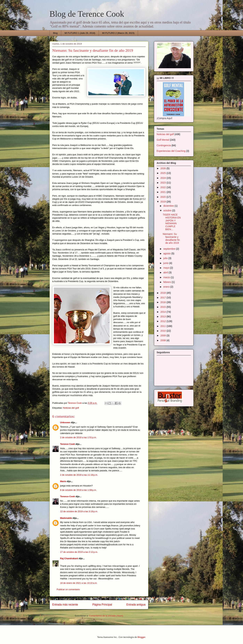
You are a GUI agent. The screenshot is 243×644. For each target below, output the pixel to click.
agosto (167, 253)
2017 (163, 298)
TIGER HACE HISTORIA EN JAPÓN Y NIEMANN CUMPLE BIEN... (172, 222)
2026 (163, 168)
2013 (163, 317)
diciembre (169, 206)
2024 (163, 178)
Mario (63, 481)
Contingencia (164, 145)
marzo (167, 277)
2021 (163, 192)
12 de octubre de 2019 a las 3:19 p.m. (79, 511)
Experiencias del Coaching (171, 151)
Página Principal (102, 605)
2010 (163, 331)
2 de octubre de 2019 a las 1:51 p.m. (78, 437)
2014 (163, 312)
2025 (163, 173)
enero (167, 287)
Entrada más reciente (65, 605)
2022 (163, 187)
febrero (168, 282)
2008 (163, 340)
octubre (168, 210)
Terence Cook (68, 444)
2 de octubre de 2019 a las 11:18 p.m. (79, 475)
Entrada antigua (136, 605)
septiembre (170, 249)
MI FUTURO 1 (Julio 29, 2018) (80, 33)
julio (166, 258)
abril (166, 272)
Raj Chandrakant (69, 558)
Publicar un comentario (68, 589)
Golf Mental (163, 140)
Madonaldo (66, 518)
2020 (163, 197)
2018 (163, 293)
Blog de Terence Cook (87, 14)
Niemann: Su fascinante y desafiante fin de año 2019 (171, 238)
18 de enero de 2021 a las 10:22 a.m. (79, 583)
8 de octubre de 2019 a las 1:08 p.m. (78, 490)
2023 (163, 183)
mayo (167, 268)
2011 (163, 326)
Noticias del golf (71, 408)
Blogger (141, 637)
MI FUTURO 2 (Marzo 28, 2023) (118, 33)
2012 (163, 321)
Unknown (65, 422)
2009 (163, 335)
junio (166, 263)
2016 (163, 302)
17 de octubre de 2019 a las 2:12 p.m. (79, 552)
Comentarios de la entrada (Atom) (106, 616)
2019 (163, 202)
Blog (55, 33)
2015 (163, 307)
